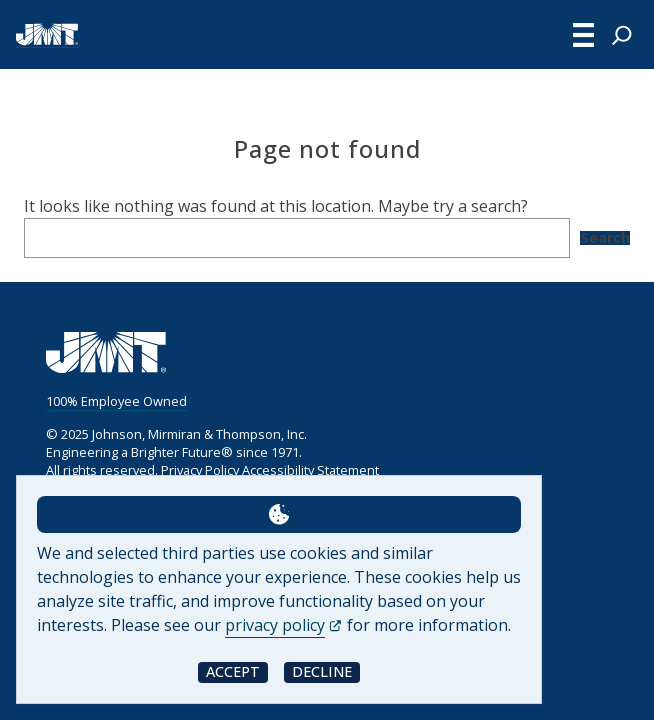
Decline (322, 671)
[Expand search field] (622, 35)
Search (605, 238)
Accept (233, 671)
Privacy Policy (200, 470)
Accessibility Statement (310, 470)
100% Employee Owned (116, 401)
